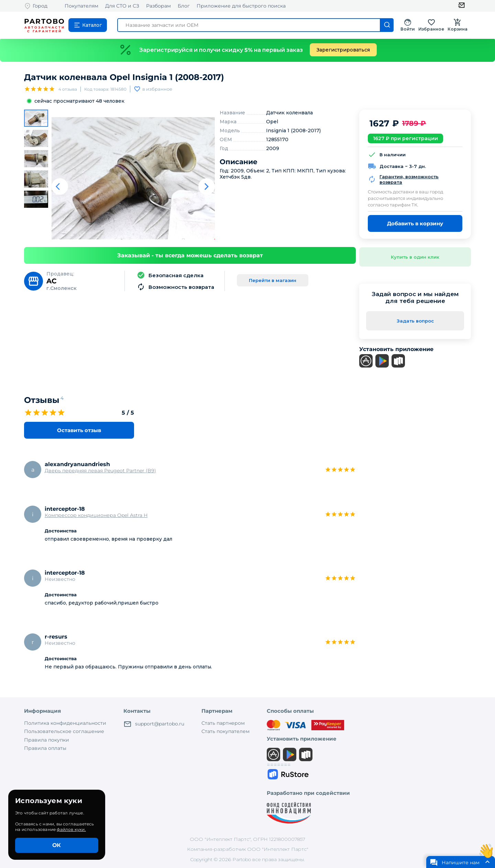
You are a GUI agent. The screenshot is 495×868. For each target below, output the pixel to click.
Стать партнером (223, 723)
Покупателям (81, 6)
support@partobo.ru (154, 724)
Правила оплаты (45, 748)
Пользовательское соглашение (64, 731)
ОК (57, 845)
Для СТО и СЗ (122, 6)
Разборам (158, 6)
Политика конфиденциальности (65, 723)
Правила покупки (47, 740)
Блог (184, 6)
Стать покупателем (225, 731)
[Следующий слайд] (207, 187)
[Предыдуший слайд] (60, 187)
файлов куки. (71, 829)
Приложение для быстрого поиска (241, 6)
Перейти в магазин (273, 280)
